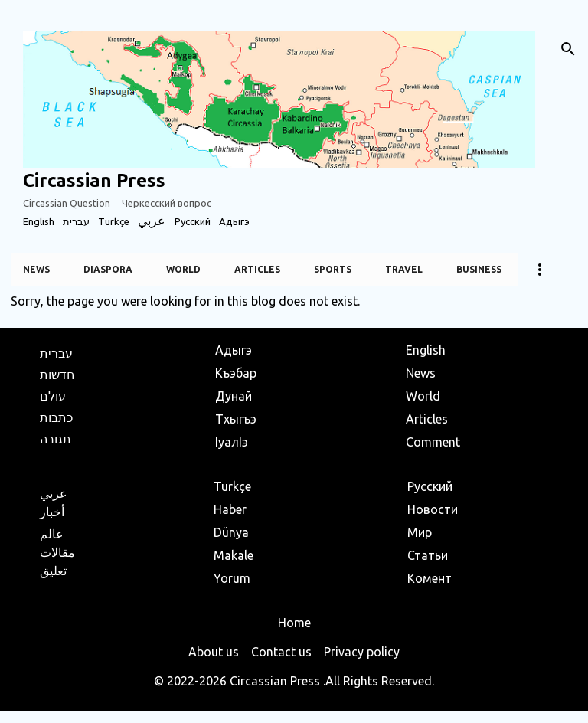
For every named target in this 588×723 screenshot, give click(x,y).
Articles (257, 269)
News (36, 269)
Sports (333, 269)
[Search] (568, 49)
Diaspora (108, 269)
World (183, 269)
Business (479, 269)
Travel (404, 269)
